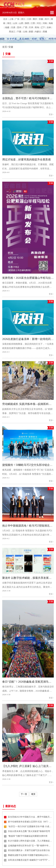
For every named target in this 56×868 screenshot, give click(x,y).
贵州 (19, 27)
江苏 (29, 19)
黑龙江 (12, 32)
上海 (11, 19)
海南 (51, 23)
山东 (15, 23)
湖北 (9, 23)
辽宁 (43, 27)
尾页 (33, 794)
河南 (45, 23)
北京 (5, 19)
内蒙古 (38, 32)
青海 (37, 27)
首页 (5, 47)
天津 (31, 27)
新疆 (31, 32)
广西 (25, 27)
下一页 (24, 794)
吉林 (49, 27)
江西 (33, 23)
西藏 (45, 32)
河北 (39, 23)
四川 (47, 19)
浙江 (23, 19)
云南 (25, 32)
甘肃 (13, 27)
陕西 (27, 23)
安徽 (41, 19)
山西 (21, 23)
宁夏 (19, 32)
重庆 (35, 19)
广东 (17, 19)
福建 (7, 27)
